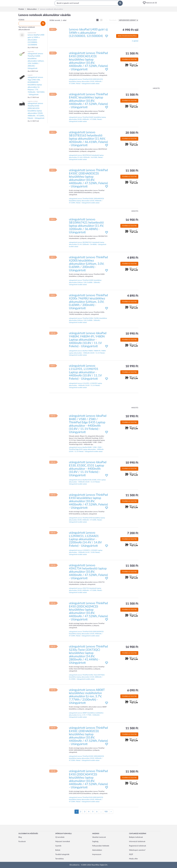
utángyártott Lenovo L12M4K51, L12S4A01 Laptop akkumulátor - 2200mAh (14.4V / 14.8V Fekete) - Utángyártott (85, 539)
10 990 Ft (132, 334)
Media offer (133, 859)
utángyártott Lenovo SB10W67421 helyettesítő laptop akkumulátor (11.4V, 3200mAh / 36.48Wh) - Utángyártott (86, 226)
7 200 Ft (133, 533)
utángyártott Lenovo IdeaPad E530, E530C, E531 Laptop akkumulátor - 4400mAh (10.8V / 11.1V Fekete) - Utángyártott (88, 469)
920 (106, 812)
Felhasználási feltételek (101, 846)
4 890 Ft (133, 258)
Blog (20, 837)
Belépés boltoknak (136, 837)
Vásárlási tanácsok (99, 837)
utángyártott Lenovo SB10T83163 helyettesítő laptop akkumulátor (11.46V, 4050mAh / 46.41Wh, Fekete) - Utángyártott (88, 139)
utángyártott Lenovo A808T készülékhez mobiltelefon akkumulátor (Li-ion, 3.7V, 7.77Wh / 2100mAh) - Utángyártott (87, 697)
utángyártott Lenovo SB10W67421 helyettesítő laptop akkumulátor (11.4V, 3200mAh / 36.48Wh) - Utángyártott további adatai (88, 244)
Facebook (22, 842)
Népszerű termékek (63, 842)
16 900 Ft (132, 220)
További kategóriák (62, 854)
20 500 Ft (132, 133)
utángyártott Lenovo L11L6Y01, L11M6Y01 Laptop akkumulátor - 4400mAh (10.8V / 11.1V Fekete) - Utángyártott (85, 372)
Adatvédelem (97, 850)
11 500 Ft (132, 54)
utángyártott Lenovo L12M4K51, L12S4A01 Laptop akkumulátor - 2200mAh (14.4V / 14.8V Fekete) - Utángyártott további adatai (86, 552)
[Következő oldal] (111, 812)
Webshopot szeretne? (137, 850)
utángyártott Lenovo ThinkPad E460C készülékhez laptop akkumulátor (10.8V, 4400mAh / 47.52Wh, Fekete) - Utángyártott (88, 101)
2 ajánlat (135, 41)
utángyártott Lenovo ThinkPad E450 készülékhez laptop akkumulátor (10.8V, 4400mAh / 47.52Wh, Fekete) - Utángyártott (88, 501)
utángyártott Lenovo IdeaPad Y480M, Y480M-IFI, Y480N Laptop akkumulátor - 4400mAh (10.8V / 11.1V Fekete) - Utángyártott (88, 340)
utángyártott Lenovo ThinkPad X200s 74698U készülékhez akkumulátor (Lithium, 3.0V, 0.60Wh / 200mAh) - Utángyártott (88, 302)
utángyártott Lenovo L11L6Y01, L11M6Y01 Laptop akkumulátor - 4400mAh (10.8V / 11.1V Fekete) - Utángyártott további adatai (85, 385)
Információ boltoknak (137, 842)
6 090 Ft (133, 690)
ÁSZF (131, 854)
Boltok (58, 850)
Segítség (95, 842)
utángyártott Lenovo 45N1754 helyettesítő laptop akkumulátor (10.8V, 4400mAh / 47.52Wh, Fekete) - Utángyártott (88, 572)
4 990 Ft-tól (130, 30)
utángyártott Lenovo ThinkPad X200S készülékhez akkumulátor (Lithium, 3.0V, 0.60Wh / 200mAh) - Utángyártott (88, 264)
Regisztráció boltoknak (138, 846)
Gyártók (58, 846)
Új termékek (60, 837)
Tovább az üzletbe (129, 59)
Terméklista (59, 859)
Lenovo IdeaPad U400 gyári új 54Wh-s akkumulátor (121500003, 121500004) (88, 33)
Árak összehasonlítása (127, 36)
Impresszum (97, 854)
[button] (151, 3)
